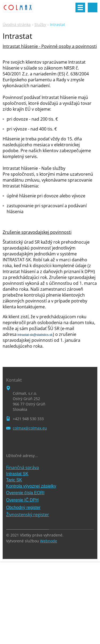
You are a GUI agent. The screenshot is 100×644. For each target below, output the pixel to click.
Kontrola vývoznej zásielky (31, 486)
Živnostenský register (28, 515)
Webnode (49, 541)
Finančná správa (23, 467)
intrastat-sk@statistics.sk (35, 335)
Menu (80, 7)
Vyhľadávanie (93, 7)
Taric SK (14, 480)
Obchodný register (23, 507)
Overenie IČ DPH (22, 500)
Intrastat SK (17, 474)
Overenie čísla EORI (25, 493)
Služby (40, 24)
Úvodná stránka (17, 24)
